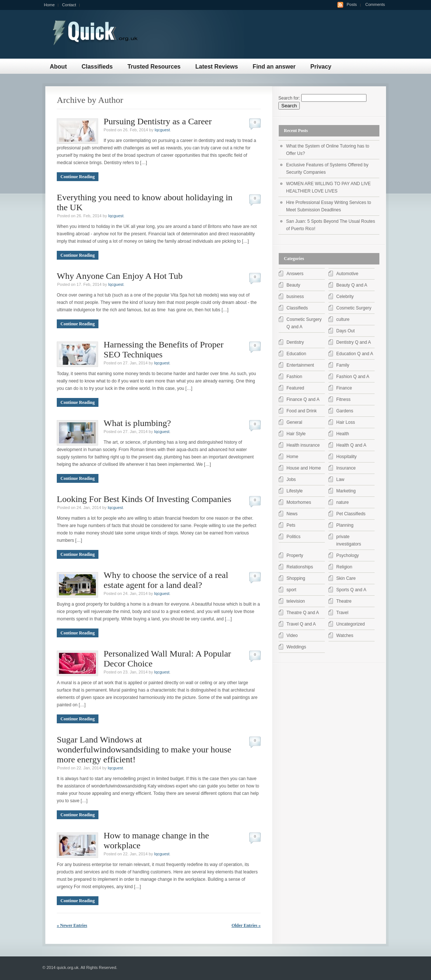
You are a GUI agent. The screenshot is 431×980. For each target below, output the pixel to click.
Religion (344, 567)
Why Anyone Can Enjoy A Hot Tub (120, 276)
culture (343, 319)
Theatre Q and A (303, 613)
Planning (345, 525)
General (294, 422)
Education (296, 354)
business (295, 297)
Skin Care (346, 578)
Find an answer (274, 67)
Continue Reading (78, 177)
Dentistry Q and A (354, 342)
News (292, 514)
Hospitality (346, 457)
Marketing (346, 491)
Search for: (289, 98)
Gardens (345, 411)
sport (291, 590)
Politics (293, 537)
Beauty (293, 285)
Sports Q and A (351, 590)
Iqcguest (162, 130)
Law (340, 479)
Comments (375, 4)
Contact (69, 5)
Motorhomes (299, 502)
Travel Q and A (301, 624)
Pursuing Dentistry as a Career (158, 121)
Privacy (321, 67)
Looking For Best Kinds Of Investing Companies (144, 499)
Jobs (291, 479)
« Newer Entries (72, 925)
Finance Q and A (303, 399)
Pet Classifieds (351, 514)
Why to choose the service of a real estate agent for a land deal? (166, 580)
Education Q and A (355, 354)
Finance (344, 388)
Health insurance (303, 445)
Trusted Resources (154, 67)
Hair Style (296, 434)
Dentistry (295, 342)
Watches (345, 636)
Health (343, 434)
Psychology (347, 555)
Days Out (345, 331)
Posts (352, 4)
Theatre (344, 601)
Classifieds (97, 67)
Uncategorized (350, 624)
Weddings (296, 647)
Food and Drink (302, 411)
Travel (342, 613)
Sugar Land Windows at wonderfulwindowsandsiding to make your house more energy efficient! (144, 749)
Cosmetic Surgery (354, 308)
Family (343, 365)
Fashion (294, 377)
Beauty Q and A (352, 285)
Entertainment (300, 365)
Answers (295, 274)
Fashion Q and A (353, 377)
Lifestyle (295, 491)
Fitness (343, 399)
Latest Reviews (217, 67)
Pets (291, 525)
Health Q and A (351, 445)
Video (292, 636)
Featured (295, 388)
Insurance (346, 468)
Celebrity (345, 297)
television (296, 601)
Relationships (300, 567)
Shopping (296, 578)
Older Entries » (246, 925)
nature (343, 502)
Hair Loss (346, 422)
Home (49, 5)
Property (295, 555)
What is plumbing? (137, 423)
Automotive (347, 274)
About (58, 67)
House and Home (304, 468)
